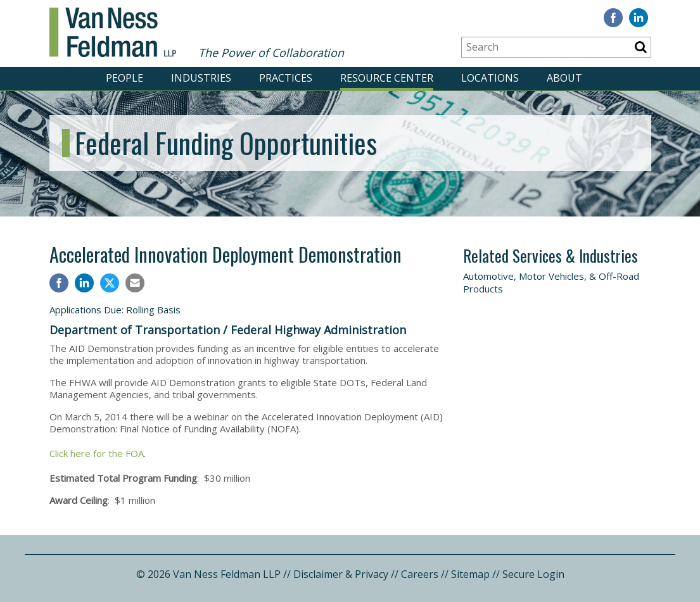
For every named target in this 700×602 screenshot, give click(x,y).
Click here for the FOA (97, 453)
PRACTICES (286, 78)
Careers (420, 574)
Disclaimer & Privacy (341, 574)
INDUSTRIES (201, 78)
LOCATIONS (490, 78)
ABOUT (564, 78)
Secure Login (533, 574)
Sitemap (470, 574)
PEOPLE (124, 78)
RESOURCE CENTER (387, 78)
